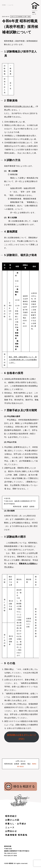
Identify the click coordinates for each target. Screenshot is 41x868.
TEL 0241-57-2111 (11, 853)
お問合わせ (11, 831)
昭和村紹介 (11, 816)
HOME (4, 5)
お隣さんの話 (12, 820)
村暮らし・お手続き (16, 824)
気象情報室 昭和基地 (16, 835)
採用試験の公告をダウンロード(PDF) (22, 737)
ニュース (11, 5)
